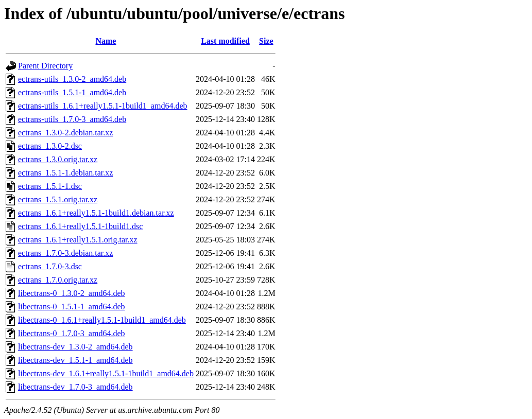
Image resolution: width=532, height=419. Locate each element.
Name (106, 41)
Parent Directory (45, 66)
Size (266, 41)
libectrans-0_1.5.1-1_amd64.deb (72, 307)
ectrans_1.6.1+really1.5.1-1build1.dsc (80, 226)
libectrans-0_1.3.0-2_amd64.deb (72, 293)
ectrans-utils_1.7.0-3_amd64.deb (72, 119)
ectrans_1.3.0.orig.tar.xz (58, 159)
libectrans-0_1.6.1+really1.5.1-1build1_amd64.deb (102, 320)
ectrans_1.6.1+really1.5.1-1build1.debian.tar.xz (96, 213)
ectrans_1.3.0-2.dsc (50, 146)
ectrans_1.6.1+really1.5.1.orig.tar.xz (78, 240)
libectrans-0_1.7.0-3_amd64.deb (72, 333)
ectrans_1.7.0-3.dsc (50, 266)
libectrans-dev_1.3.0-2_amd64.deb (75, 347)
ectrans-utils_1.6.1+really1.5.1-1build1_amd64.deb (103, 106)
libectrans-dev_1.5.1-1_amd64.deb (75, 360)
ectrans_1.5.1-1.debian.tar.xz (65, 173)
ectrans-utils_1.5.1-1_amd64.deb (72, 92)
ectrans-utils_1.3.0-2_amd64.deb (72, 79)
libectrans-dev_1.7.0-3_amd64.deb (75, 387)
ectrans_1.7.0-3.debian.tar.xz (65, 253)
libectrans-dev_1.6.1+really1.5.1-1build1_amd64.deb (106, 373)
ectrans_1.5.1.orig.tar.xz (58, 199)
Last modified (225, 41)
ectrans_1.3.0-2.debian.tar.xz (65, 133)
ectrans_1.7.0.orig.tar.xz (58, 280)
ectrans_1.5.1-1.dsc (50, 186)
